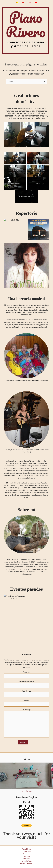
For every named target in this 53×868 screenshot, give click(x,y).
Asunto (26, 703)
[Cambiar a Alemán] (36, 3)
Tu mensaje (26, 724)
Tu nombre (26, 675)
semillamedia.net (26, 863)
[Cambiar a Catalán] (23, 3)
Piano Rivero (26, 849)
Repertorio (26, 851)
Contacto (27, 859)
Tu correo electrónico (26, 684)
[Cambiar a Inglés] (30, 3)
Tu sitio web (26, 694)
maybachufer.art (26, 791)
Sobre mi (27, 856)
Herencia (26, 854)
